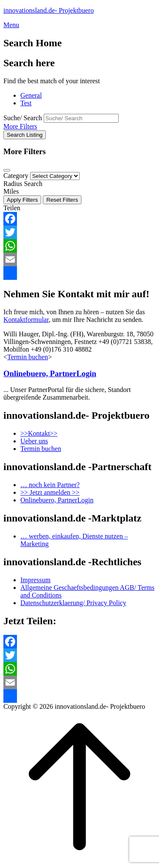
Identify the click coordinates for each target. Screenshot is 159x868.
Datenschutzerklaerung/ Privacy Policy (73, 603)
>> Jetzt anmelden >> (50, 492)
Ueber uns (34, 441)
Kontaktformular (26, 320)
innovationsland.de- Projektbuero (49, 10)
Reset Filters (62, 200)
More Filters (20, 126)
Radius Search (23, 184)
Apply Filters (22, 200)
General (31, 95)
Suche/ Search (23, 118)
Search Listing (25, 135)
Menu (11, 25)
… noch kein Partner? (50, 485)
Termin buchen (28, 357)
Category (16, 176)
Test (26, 103)
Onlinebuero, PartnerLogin (50, 373)
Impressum (35, 580)
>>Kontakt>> (39, 433)
